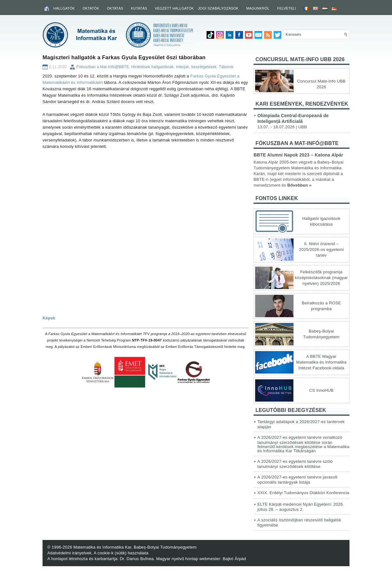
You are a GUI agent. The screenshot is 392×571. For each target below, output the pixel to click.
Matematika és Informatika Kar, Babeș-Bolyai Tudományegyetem (135, 547)
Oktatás (115, 8)
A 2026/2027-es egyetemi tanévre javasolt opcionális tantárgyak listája (297, 480)
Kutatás (139, 8)
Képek (49, 318)
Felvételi (287, 8)
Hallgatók (64, 8)
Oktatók (91, 8)
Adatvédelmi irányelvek (69, 553)
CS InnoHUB (321, 390)
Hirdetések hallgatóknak (152, 67)
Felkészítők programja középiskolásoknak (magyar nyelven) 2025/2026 (321, 278)
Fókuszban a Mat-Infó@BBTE (103, 67)
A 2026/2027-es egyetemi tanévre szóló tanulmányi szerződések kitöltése (295, 464)
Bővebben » (300, 185)
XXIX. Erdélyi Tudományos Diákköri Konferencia (303, 493)
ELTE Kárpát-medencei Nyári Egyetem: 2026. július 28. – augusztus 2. (301, 507)
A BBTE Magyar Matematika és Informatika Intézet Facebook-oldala (321, 362)
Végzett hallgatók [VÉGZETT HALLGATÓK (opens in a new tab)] (174, 8)
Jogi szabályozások (218, 8)
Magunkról (258, 8)
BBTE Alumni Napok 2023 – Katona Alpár (298, 155)
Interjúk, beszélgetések (196, 67)
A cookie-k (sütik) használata (121, 553)
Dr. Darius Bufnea (137, 559)
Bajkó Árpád (234, 559)
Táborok (226, 67)
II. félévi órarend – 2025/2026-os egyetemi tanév (321, 249)
